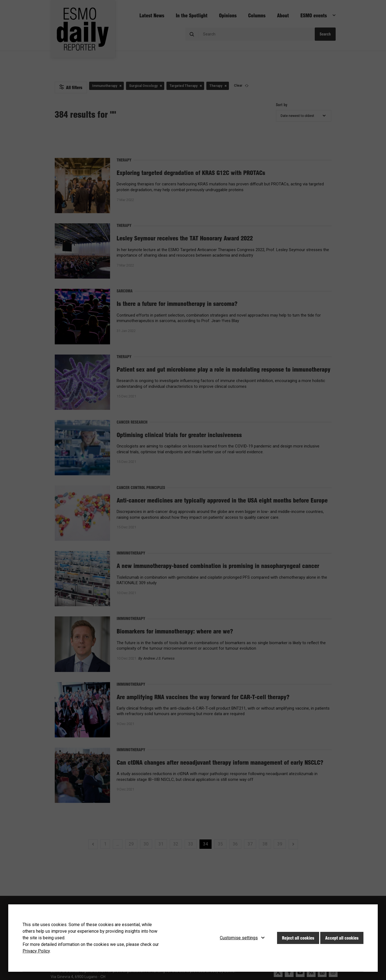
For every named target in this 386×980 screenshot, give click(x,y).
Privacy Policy (36, 951)
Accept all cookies (342, 938)
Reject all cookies (298, 938)
